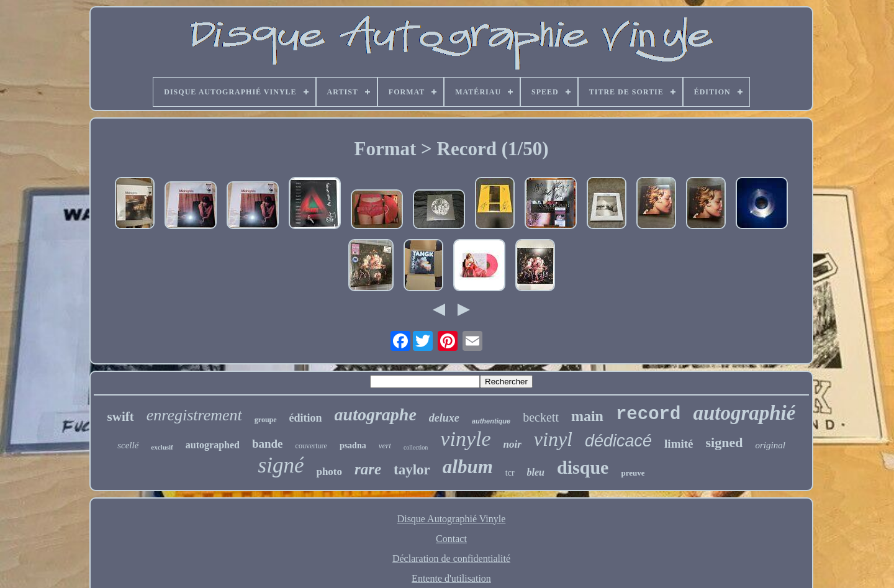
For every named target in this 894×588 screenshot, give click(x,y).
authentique (491, 421)
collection (416, 447)
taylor (412, 470)
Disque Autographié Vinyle (452, 519)
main (587, 416)
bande (268, 444)
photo (329, 472)
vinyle (465, 439)
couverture (311, 446)
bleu (536, 472)
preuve (633, 473)
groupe (266, 420)
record (648, 414)
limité (679, 444)
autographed (213, 445)
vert (385, 446)
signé (281, 465)
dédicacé (618, 441)
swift (121, 417)
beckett (541, 417)
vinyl (553, 439)
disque (583, 467)
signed (725, 442)
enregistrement (194, 415)
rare (368, 469)
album (468, 467)
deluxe (444, 418)
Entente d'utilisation (451, 578)
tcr (510, 473)
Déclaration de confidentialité (451, 559)
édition (306, 418)
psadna (353, 446)
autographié (744, 413)
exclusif (162, 447)
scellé (128, 445)
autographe (376, 414)
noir (512, 444)
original (770, 445)
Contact (451, 539)
